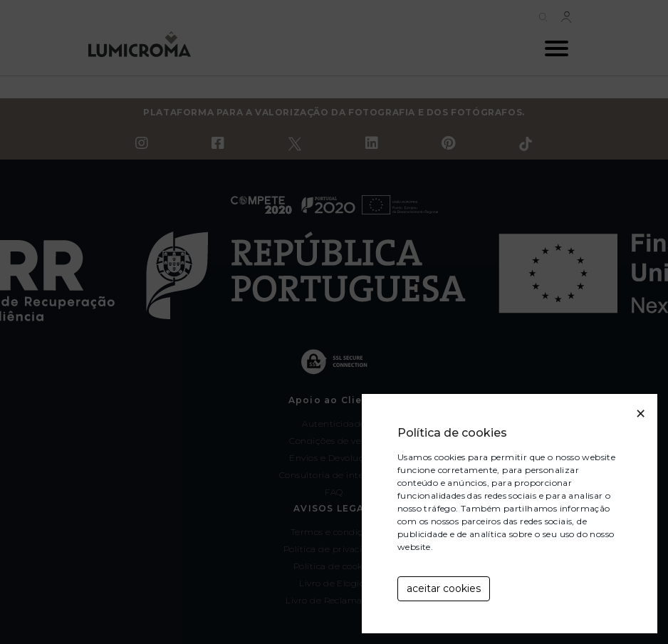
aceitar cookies (444, 588)
